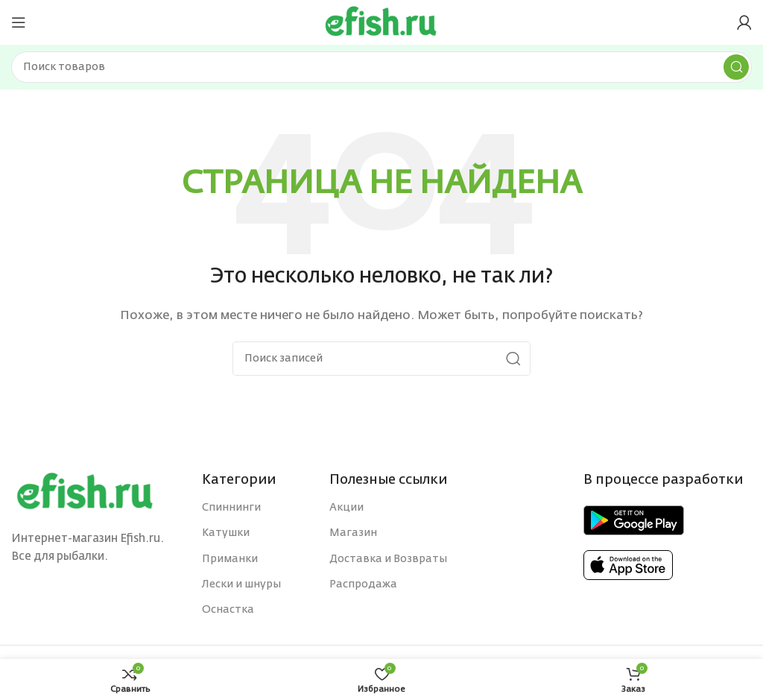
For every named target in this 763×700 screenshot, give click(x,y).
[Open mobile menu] (19, 22)
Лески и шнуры (241, 584)
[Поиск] (381, 67)
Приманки (230, 559)
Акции (346, 508)
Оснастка (228, 610)
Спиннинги (231, 508)
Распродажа (363, 584)
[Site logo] (381, 22)
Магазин (353, 533)
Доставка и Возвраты (388, 559)
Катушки (226, 533)
